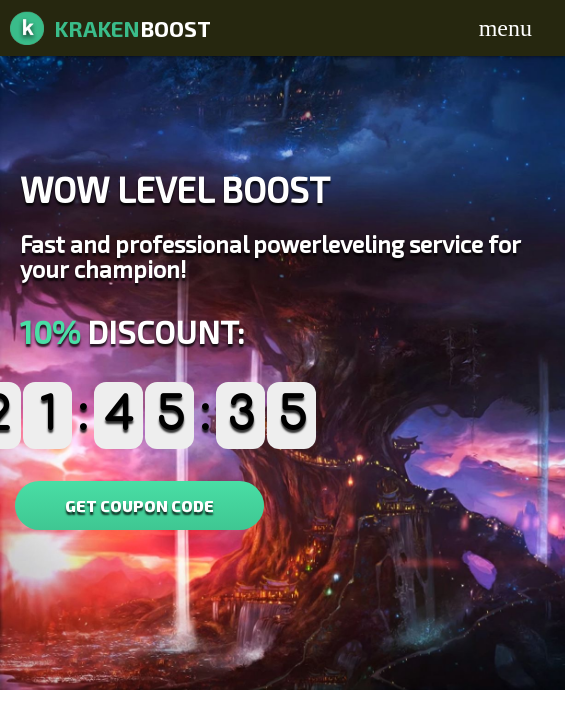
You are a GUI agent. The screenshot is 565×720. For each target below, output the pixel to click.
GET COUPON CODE (139, 505)
